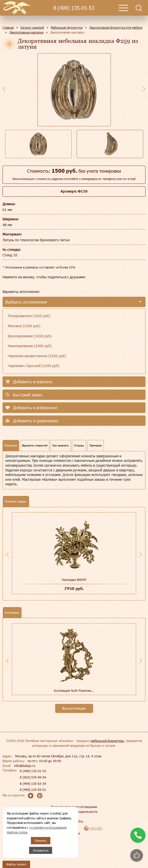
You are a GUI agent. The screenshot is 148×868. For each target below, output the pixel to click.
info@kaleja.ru (25, 766)
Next (144, 89)
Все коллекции (74, 708)
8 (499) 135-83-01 (33, 790)
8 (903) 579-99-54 (33, 777)
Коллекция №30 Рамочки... (74, 691)
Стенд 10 (10, 255)
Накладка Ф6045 (74, 580)
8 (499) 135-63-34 (33, 784)
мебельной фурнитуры (107, 741)
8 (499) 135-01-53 (74, 8)
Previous (4, 89)
